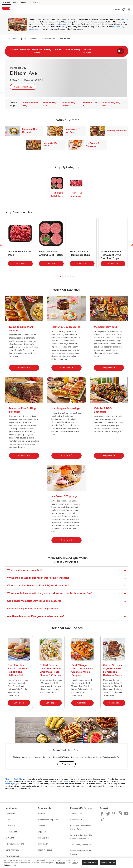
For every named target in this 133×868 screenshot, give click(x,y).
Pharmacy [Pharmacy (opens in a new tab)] (24, 2)
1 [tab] (60, 276)
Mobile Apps (11, 832)
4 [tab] (68, 276)
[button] (119, 9)
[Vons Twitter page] (108, 815)
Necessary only (90, 863)
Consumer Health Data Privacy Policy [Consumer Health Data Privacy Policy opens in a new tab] (80, 828)
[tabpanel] (20, 243)
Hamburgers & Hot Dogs (75, 131)
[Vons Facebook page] (102, 815)
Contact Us (11, 814)
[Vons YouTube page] (126, 815)
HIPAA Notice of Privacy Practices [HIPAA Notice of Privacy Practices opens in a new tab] (81, 853)
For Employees (45, 838)
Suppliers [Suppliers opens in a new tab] (42, 832)
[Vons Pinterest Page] (114, 815)
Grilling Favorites (118, 131)
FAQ (8, 820)
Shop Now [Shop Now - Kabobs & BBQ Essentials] (113, 455)
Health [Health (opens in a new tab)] (15, 2)
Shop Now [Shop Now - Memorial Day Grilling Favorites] (29, 455)
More (121, 51)
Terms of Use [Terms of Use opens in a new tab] (76, 814)
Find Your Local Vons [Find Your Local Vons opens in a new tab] (15, 844)
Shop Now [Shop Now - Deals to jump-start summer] (29, 368)
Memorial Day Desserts (33, 131)
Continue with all (108, 863)
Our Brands (11, 826)
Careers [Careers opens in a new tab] (41, 826)
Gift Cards (10, 838)
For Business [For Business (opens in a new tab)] (35, 2)
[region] (66, 863)
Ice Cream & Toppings (96, 145)
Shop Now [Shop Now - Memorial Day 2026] (113, 368)
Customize (61, 863)
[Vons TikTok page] (103, 821)
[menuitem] (14, 51)
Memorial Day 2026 (54, 145)
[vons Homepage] (6, 9)
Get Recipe (22, 703)
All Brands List (12, 856)
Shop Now (24, 264)
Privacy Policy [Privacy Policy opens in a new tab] (76, 820)
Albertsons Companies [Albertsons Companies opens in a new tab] (48, 820)
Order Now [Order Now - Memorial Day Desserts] (71, 368)
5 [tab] (70, 276)
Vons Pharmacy (12, 850)
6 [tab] (73, 276)
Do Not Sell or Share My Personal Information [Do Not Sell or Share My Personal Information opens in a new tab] (81, 837)
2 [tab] (63, 276)
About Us (42, 814)
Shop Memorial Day (23, 87)
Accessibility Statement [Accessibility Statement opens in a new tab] (81, 845)
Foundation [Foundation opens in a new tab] (43, 844)
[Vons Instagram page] (120, 815)
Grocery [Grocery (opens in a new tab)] (7, 2)
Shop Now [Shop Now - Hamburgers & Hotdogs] (71, 455)
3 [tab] (65, 276)
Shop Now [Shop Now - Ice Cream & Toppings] (71, 540)
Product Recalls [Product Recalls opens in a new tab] (45, 850)
